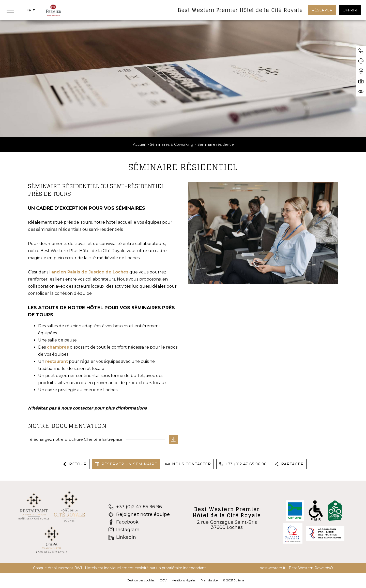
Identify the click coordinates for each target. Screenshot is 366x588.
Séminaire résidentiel (216, 144)
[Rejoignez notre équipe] (139, 514)
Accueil (139, 144)
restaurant (57, 361)
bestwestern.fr (273, 568)
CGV (163, 580)
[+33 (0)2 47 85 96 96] (139, 507)
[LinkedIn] (139, 537)
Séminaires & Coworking (172, 144)
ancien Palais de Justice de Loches (90, 272)
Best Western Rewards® (311, 568)
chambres (58, 347)
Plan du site (209, 580)
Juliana (239, 580)
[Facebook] (139, 522)
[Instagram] (139, 530)
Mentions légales (184, 580)
